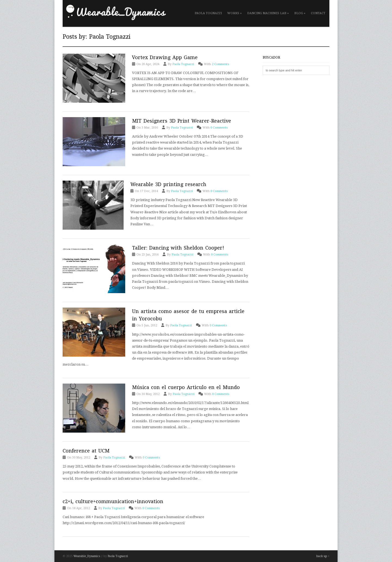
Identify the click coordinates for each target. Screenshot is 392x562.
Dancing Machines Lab (268, 13)
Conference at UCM (86, 451)
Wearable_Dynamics (87, 556)
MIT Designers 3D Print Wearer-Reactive (182, 121)
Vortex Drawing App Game (165, 57)
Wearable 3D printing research (168, 184)
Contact (318, 13)
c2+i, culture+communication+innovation (113, 501)
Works (235, 13)
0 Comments (219, 128)
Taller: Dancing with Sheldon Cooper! (178, 248)
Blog (300, 13)
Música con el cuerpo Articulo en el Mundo (186, 387)
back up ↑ (323, 556)
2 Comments (220, 64)
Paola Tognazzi (208, 13)
